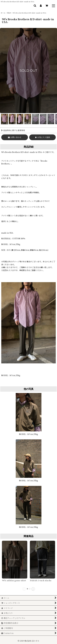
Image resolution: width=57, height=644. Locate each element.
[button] (35, 6)
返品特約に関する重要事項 (13, 130)
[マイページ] (41, 6)
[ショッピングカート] (47, 6)
